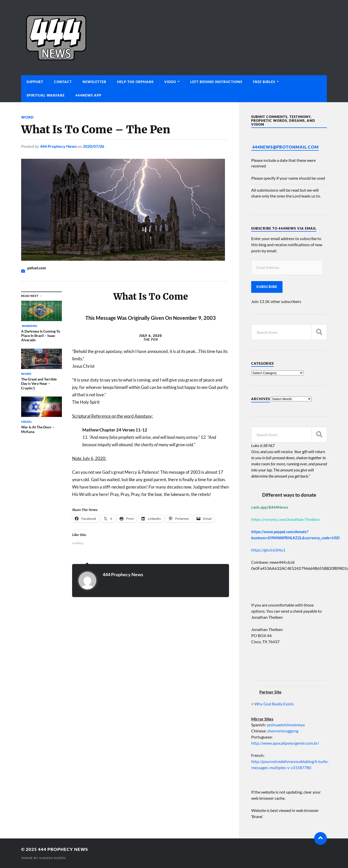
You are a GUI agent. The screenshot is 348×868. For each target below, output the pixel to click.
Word (27, 117)
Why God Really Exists (274, 704)
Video (170, 82)
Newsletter (95, 82)
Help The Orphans (135, 82)
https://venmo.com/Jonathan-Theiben (285, 519)
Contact (63, 82)
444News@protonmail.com (285, 147)
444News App (88, 95)
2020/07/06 (93, 146)
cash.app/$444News (270, 507)
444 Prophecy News (58, 146)
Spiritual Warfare (46, 95)
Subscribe (267, 287)
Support (35, 82)
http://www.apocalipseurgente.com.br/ (285, 743)
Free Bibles (264, 82)
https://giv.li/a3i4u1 (268, 550)
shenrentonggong (282, 731)
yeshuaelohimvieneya (286, 725)
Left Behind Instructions (216, 82)
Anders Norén (52, 858)
